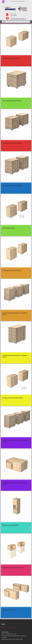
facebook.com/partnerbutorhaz (18, 1)
